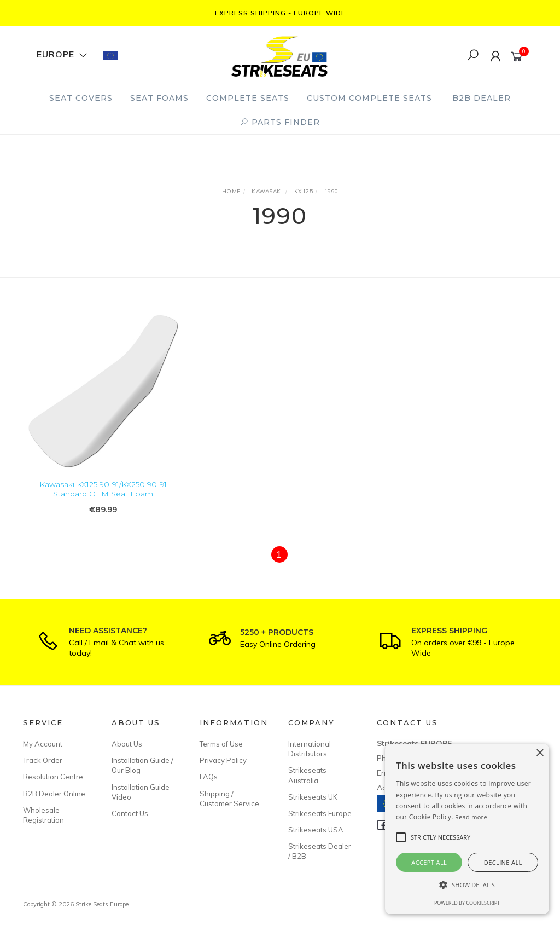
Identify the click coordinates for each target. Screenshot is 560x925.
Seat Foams (159, 98)
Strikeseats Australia (307, 775)
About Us (127, 744)
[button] (467, 885)
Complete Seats (248, 98)
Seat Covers (81, 98)
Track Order (43, 760)
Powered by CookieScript (467, 903)
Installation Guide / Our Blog (142, 765)
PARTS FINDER (280, 122)
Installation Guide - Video (143, 792)
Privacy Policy (223, 760)
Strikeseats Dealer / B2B (320, 851)
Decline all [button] (503, 862)
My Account (43, 744)
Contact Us (130, 813)
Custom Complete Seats (369, 98)
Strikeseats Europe (320, 813)
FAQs (209, 777)
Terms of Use (221, 744)
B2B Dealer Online (54, 794)
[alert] (467, 829)
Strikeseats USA (316, 830)
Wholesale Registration (43, 815)
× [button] (539, 753)
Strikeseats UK (313, 797)
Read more (471, 817)
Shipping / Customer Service (229, 799)
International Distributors (310, 749)
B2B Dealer (482, 98)
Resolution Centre (53, 777)
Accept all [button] (429, 862)
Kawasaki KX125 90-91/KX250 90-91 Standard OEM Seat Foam (103, 490)
